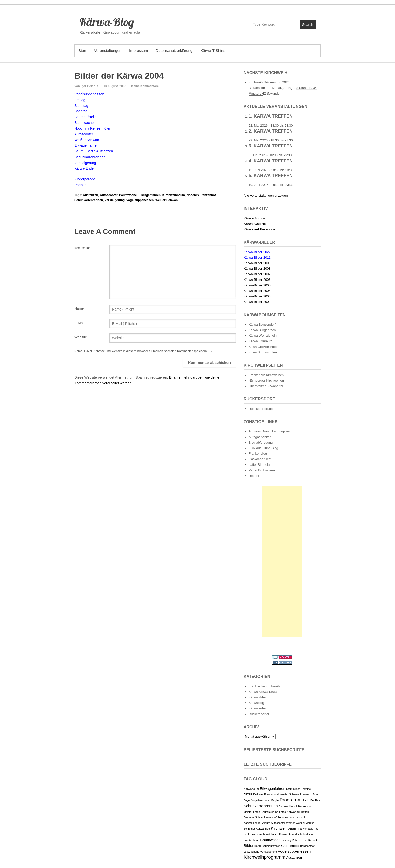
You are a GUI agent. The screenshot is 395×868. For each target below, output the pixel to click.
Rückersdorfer (259, 714)
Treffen (305, 812)
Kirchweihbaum (174, 195)
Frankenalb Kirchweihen (266, 375)
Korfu (258, 846)
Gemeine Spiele (253, 817)
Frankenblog (258, 454)
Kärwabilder (257, 697)
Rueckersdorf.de (261, 409)
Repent (254, 476)
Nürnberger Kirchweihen (266, 380)
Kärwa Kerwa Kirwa (263, 692)
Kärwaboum (251, 789)
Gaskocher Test (260, 459)
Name (79, 308)
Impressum (139, 51)
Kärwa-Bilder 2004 (257, 291)
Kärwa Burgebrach (262, 330)
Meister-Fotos (252, 812)
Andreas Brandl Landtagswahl (270, 431)
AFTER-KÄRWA (253, 794)
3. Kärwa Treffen (271, 146)
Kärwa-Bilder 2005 (257, 285)
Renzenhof (208, 195)
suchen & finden (269, 834)
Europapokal (271, 794)
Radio (306, 800)
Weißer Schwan (167, 200)
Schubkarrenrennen (89, 200)
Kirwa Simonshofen (263, 352)
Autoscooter (109, 195)
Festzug (286, 840)
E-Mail (79, 323)
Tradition (307, 834)
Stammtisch (293, 789)
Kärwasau (293, 812)
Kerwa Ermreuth (260, 341)
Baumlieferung (270, 812)
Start (82, 51)
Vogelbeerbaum (261, 800)
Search (308, 25)
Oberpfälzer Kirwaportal (266, 386)
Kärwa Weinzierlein (263, 336)
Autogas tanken (260, 437)
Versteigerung (115, 200)
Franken (305, 794)
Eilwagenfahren (150, 195)
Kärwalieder (257, 708)
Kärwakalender (253, 823)
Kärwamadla (306, 829)
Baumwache (128, 195)
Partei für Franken (262, 470)
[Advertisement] (282, 562)
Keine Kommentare (145, 86)
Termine (306, 789)
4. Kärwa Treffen (271, 161)
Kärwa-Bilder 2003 (257, 296)
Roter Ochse (300, 840)
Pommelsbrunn (287, 817)
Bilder (249, 845)
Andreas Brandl (288, 806)
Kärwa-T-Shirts (213, 51)
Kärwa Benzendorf (262, 324)
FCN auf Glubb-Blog (263, 448)
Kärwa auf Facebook (259, 229)
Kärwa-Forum (254, 218)
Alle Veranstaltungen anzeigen (266, 195)
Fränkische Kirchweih (264, 686)
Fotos (283, 812)
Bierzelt (313, 840)
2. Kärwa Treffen (271, 131)
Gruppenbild (290, 846)
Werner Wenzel (295, 823)
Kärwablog (256, 703)
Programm (291, 800)
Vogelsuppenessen (140, 200)
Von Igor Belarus (86, 86)
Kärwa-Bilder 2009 (257, 263)
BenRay (315, 800)
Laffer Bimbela (259, 465)
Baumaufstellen (271, 846)
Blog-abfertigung (261, 442)
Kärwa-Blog (107, 22)
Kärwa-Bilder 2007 (257, 274)
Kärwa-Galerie (255, 224)
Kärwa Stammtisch (290, 834)
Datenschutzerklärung (174, 51)
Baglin (275, 800)
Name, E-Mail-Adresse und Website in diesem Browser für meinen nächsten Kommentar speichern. (141, 351)
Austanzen (91, 195)
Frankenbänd (252, 840)
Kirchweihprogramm (265, 857)
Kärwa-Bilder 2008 (257, 269)
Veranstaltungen (108, 51)
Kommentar (82, 248)
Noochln (193, 195)
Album (266, 823)
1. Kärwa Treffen (271, 116)
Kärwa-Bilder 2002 (257, 302)
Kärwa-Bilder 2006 (257, 280)
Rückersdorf (305, 806)
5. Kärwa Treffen (271, 176)
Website (81, 337)
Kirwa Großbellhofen (264, 347)
